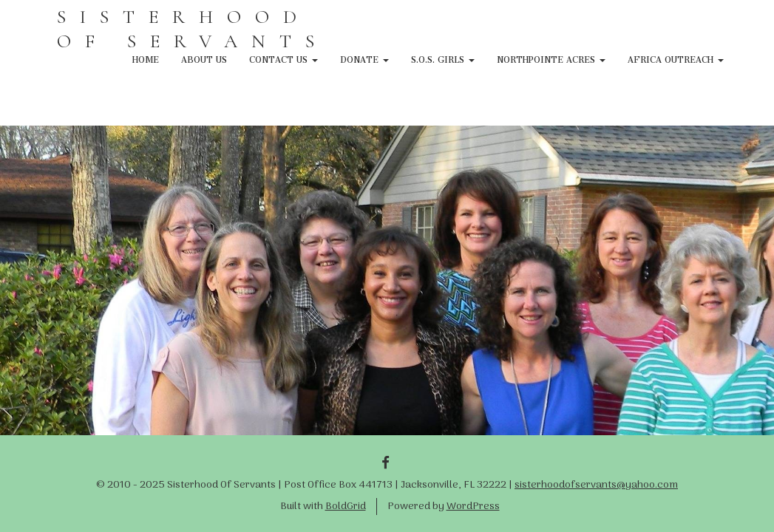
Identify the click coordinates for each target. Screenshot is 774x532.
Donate (364, 58)
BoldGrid (346, 507)
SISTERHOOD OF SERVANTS (193, 29)
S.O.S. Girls (443, 58)
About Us (204, 58)
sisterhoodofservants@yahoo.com (596, 485)
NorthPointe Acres (551, 58)
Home (146, 58)
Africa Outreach (676, 58)
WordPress (473, 507)
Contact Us (284, 58)
